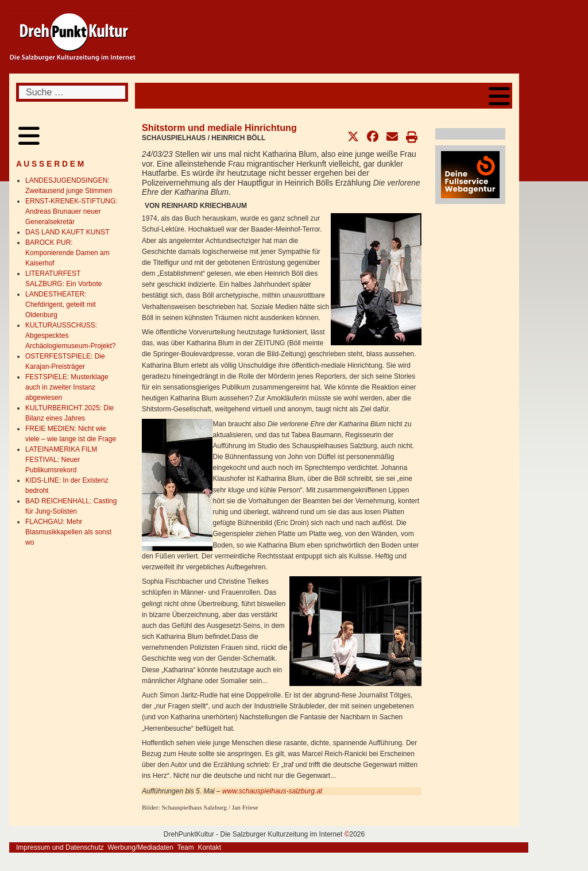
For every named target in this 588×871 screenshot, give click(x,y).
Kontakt (209, 847)
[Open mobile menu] (499, 96)
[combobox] (72, 92)
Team (185, 847)
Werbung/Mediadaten (140, 847)
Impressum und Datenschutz (60, 847)
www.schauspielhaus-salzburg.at (272, 791)
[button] (353, 137)
